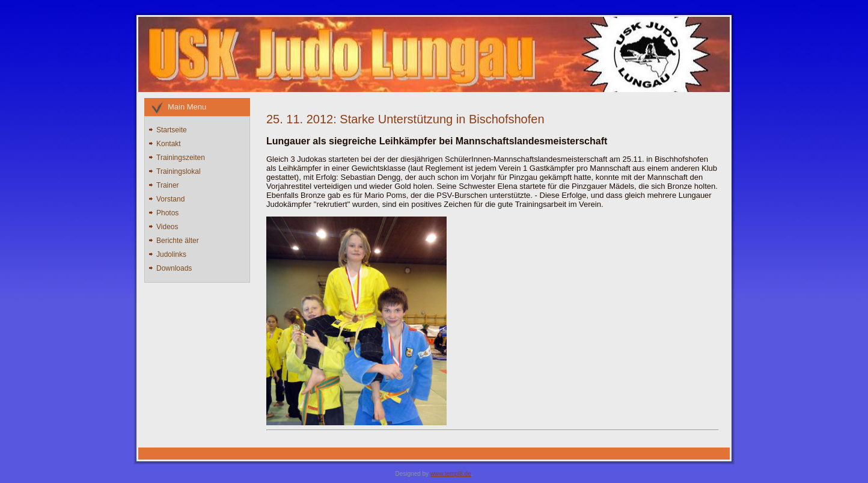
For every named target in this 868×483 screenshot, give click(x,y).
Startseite (172, 130)
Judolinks (171, 254)
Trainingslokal (179, 171)
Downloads (174, 268)
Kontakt (169, 144)
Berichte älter (178, 241)
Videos (167, 227)
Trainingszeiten (181, 158)
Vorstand (170, 199)
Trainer (168, 185)
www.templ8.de (451, 474)
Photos (167, 213)
